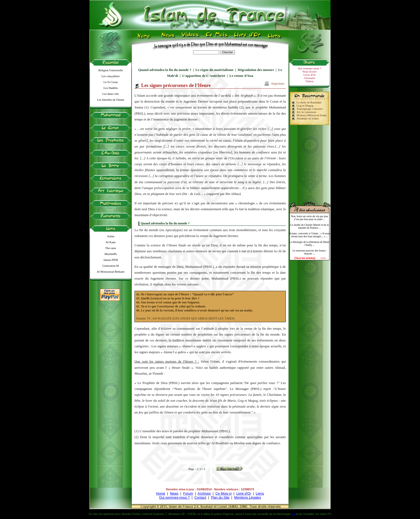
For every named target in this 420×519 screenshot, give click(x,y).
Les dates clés (110, 94)
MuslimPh (111, 254)
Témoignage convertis (310, 109)
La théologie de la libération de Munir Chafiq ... (309, 243)
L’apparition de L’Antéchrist (204, 76)
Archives (204, 493)
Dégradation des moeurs (256, 70)
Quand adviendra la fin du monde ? (165, 70)
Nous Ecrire (310, 72)
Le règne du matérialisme (215, 70)
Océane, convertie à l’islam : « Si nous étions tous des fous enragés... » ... (309, 235)
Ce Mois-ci (223, 493)
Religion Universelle (110, 70)
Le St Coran (110, 82)
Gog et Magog (305, 106)
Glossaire (310, 78)
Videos (310, 81)
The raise (111, 248)
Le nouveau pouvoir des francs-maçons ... (310, 252)
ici (293, 514)
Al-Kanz (111, 242)
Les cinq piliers (111, 76)
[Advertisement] (310, 161)
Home (161, 493)
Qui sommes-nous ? (310, 68)
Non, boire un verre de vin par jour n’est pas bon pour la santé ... (310, 218)
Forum (188, 493)
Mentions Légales (247, 497)
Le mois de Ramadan (309, 102)
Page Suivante (229, 469)
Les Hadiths (111, 88)
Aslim (111, 236)
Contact (200, 497)
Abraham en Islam (307, 118)
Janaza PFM (111, 260)
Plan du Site (220, 497)
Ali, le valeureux (306, 112)
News (174, 493)
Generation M (110, 266)
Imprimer (278, 83)
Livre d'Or (310, 75)
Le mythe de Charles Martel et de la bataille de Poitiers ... (310, 226)
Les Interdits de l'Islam (111, 100)
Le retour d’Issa (241, 76)
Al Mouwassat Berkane (110, 272)
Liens (260, 493)
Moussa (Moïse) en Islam (312, 115)
